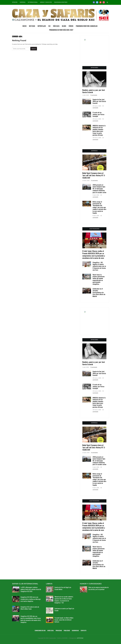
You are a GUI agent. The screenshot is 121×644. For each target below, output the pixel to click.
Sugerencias (75, 631)
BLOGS (64, 26)
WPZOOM (80, 638)
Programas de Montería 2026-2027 (61, 30)
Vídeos (71, 26)
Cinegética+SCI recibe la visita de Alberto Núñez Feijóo (30, 608)
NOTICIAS (32, 26)
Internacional (33, 2)
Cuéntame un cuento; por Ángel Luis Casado (64, 609)
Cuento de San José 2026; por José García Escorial (99, 101)
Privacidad (59, 631)
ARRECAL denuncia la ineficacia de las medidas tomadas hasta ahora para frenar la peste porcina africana (99, 130)
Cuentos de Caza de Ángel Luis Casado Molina (63, 588)
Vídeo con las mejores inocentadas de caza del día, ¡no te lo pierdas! (98, 588)
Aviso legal (51, 631)
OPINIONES (94, 68)
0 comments (94, 95)
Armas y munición (46, 2)
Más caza (56, 26)
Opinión (15, 2)
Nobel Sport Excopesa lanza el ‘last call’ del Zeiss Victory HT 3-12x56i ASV (94, 175)
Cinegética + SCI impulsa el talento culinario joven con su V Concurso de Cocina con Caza (99, 266)
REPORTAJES (42, 26)
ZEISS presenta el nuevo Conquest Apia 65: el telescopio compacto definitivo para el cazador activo (99, 189)
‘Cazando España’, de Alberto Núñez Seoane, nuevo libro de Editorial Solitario (64, 620)
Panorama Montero (61, 2)
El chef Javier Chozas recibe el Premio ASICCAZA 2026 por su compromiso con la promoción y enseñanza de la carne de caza (94, 254)
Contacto (83, 631)
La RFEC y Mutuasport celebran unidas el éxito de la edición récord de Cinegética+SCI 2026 (31, 589)
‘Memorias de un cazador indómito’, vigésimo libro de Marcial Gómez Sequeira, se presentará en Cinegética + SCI (64, 600)
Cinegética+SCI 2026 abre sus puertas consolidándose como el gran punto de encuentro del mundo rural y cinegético (31, 619)
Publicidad (67, 631)
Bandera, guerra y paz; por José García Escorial (94, 91)
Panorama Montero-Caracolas (87, 26)
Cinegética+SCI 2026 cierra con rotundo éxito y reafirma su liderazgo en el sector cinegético (31, 599)
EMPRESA (94, 151)
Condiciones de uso (40, 631)
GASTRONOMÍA (94, 229)
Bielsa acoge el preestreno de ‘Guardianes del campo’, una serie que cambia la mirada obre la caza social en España (99, 207)
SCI (49, 26)
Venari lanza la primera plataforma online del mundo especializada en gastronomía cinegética (99, 279)
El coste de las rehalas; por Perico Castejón (98, 114)
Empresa (23, 2)
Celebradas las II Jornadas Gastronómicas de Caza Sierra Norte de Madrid (99, 292)
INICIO (24, 26)
